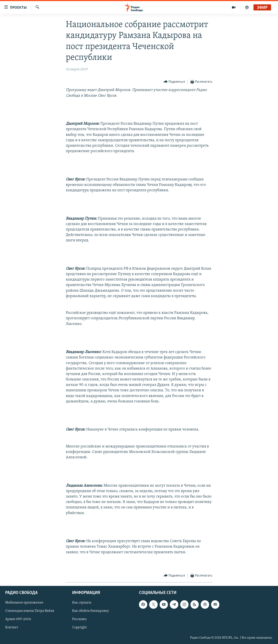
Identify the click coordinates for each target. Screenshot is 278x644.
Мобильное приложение (24, 603)
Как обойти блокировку (90, 611)
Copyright (79, 628)
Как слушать (82, 603)
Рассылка (79, 619)
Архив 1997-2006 (18, 619)
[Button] (174, 82)
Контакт (12, 628)
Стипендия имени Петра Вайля (30, 611)
